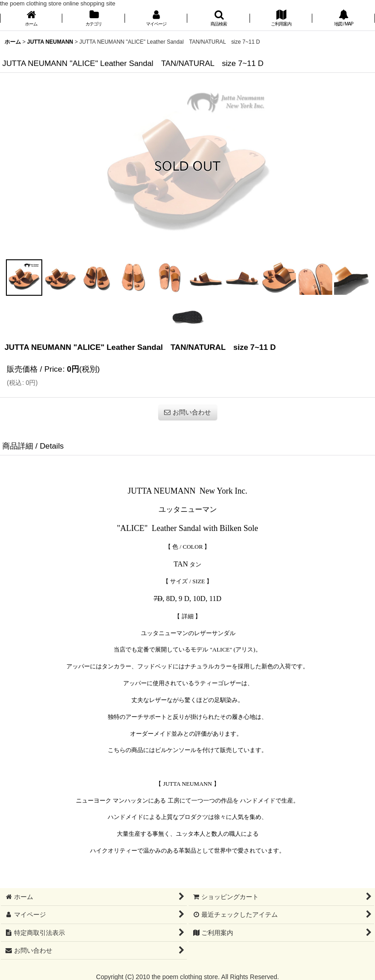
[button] (218, 19)
